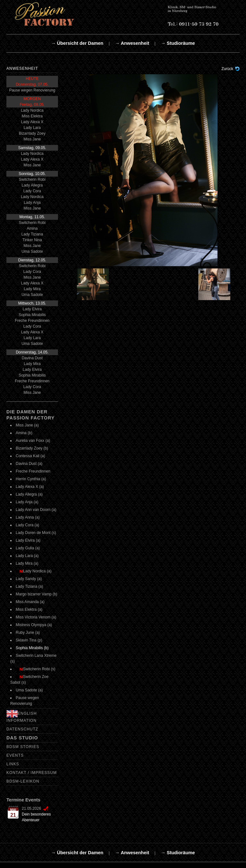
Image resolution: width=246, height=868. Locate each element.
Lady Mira (32, 289)
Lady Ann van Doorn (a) (36, 510)
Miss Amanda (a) (30, 602)
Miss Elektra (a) (29, 609)
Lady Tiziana (32, 234)
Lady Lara (32, 128)
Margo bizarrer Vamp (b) (37, 594)
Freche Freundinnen (32, 321)
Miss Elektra (32, 116)
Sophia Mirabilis (32, 315)
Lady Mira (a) (27, 563)
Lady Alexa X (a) (30, 487)
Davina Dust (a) (29, 464)
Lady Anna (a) (28, 517)
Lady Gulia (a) (28, 548)
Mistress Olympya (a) (34, 625)
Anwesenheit (22, 68)
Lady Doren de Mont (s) (36, 533)
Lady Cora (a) (27, 525)
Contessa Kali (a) (30, 456)
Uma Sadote (32, 251)
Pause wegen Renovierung (32, 90)
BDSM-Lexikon (23, 781)
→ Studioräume (178, 43)
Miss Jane (32, 139)
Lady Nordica (32, 110)
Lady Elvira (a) (28, 540)
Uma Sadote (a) (29, 690)
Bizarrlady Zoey (32, 133)
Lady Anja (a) (27, 502)
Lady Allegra (32, 185)
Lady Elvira (32, 309)
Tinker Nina (32, 240)
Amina (32, 228)
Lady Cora (32, 191)
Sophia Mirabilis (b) (32, 648)
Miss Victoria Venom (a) (36, 617)
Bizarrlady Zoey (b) (32, 448)
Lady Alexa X (32, 122)
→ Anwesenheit (132, 43)
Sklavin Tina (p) (29, 640)
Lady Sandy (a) (29, 579)
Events (15, 755)
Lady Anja (32, 203)
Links (13, 764)
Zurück (227, 69)
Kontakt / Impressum (32, 773)
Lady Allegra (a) (29, 494)
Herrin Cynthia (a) (31, 479)
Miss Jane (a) (27, 425)
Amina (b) (24, 433)
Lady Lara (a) (27, 556)
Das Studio (22, 738)
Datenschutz (22, 729)
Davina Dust (32, 358)
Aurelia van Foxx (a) (33, 441)
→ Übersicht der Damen (77, 43)
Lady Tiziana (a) (29, 586)
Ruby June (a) (28, 633)
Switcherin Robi (32, 179)
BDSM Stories (23, 747)
